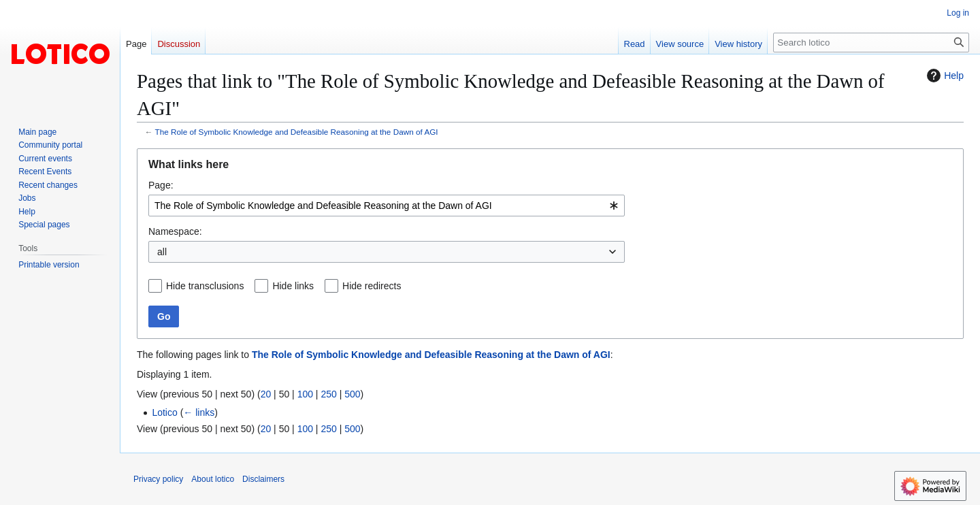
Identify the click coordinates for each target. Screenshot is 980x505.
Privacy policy (158, 479)
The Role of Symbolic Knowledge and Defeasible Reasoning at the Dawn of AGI (297, 132)
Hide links (293, 286)
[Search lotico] (871, 43)
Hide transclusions (205, 286)
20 (266, 394)
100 (305, 394)
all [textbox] (162, 252)
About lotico (213, 479)
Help (944, 76)
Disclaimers (263, 479)
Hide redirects (372, 286)
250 (328, 394)
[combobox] (387, 206)
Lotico (164, 412)
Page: (161, 185)
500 (352, 394)
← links (199, 412)
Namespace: (175, 231)
